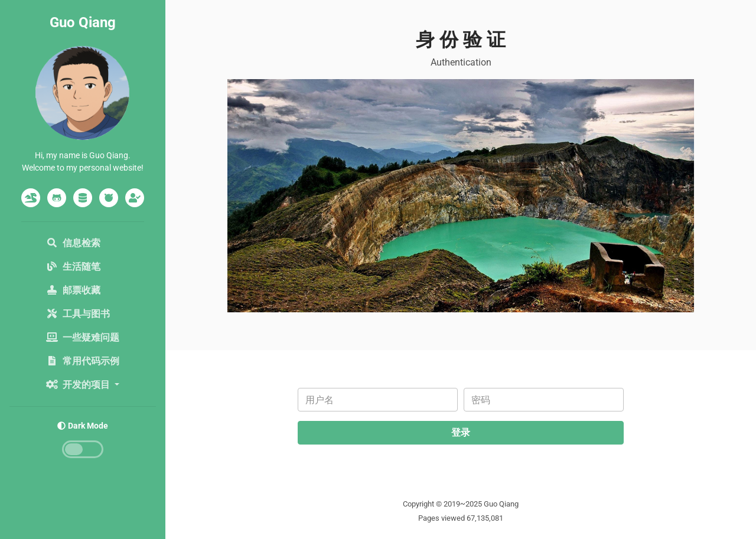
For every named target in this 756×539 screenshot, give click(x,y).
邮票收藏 (73, 290)
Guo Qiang (83, 22)
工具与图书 (78, 314)
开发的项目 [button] (79, 385)
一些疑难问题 (83, 337)
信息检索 (73, 243)
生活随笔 (73, 267)
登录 (461, 432)
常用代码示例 (83, 361)
